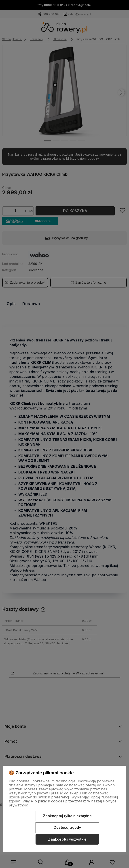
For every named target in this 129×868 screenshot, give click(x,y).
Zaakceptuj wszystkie (67, 839)
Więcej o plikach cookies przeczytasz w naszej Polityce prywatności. (63, 803)
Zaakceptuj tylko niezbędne (67, 816)
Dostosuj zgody (67, 827)
